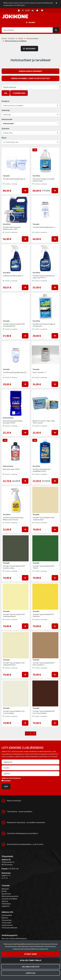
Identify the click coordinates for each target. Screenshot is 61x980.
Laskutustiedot (7, 925)
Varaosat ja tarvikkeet (10, 899)
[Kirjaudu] (19, 10)
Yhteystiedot (6, 923)
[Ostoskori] (42, 10)
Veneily (4, 891)
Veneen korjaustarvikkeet (30, 71)
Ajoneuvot (5, 889)
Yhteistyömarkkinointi (10, 928)
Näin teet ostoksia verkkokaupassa (14, 938)
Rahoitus (5, 918)
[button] (30, 124)
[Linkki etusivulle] (15, 16)
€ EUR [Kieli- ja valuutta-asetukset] (28, 10)
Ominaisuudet (7, 119)
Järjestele (5, 129)
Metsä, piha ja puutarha (10, 896)
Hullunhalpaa (6, 904)
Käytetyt (5, 901)
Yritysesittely (6, 920)
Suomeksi (7, 781)
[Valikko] (30, 22)
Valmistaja (6, 110)
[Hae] (27, 30)
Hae (6, 93)
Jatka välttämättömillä (31, 960)
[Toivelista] (37, 10)
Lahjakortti (6, 906)
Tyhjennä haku (19, 93)
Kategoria (6, 101)
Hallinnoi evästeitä (31, 967)
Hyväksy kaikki (30, 954)
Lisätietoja (30, 973)
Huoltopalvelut (7, 915)
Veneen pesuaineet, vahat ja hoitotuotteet (30, 78)
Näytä (4, 138)
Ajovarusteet (6, 894)
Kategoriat (29, 49)
